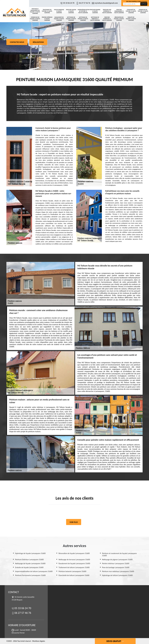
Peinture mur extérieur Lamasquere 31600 (118, 571)
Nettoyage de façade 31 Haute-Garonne (71, 19)
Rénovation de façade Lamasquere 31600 (74, 553)
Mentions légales (39, 641)
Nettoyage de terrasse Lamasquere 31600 (74, 560)
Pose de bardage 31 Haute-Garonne (59, 11)
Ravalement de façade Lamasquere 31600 (74, 563)
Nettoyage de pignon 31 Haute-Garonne (83, 19)
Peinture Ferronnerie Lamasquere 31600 (30, 575)
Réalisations (38, 42)
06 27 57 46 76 (83, 3)
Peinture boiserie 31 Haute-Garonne (95, 11)
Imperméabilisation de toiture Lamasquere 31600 (34, 571)
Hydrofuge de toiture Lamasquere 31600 (117, 575)
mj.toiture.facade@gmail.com (105, 3)
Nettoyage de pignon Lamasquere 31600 (117, 560)
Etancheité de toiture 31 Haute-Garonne (131, 11)
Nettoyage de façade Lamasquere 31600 (30, 563)
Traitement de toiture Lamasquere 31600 (74, 567)
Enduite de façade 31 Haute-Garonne (131, 19)
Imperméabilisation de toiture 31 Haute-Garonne (83, 11)
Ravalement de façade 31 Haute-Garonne (59, 19)
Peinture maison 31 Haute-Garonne (71, 11)
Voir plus (74, 522)
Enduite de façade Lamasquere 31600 (29, 567)
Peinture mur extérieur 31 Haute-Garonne (107, 11)
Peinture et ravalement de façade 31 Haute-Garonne (35, 11)
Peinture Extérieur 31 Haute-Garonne (107, 19)
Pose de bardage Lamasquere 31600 (116, 567)
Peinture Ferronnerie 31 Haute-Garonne (119, 11)
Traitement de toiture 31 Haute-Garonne (47, 11)
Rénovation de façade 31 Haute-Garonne (119, 19)
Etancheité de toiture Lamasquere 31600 (74, 575)
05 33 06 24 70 (68, 3)
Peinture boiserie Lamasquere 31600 (72, 571)
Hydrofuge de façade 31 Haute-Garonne (35, 19)
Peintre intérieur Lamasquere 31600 (116, 563)
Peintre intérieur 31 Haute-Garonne (47, 19)
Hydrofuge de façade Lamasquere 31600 (30, 553)
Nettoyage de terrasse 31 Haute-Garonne (95, 19)
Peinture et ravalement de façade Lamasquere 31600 (119, 554)
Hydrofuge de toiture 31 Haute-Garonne (143, 11)
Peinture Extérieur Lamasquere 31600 (29, 560)
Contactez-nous (17, 42)
